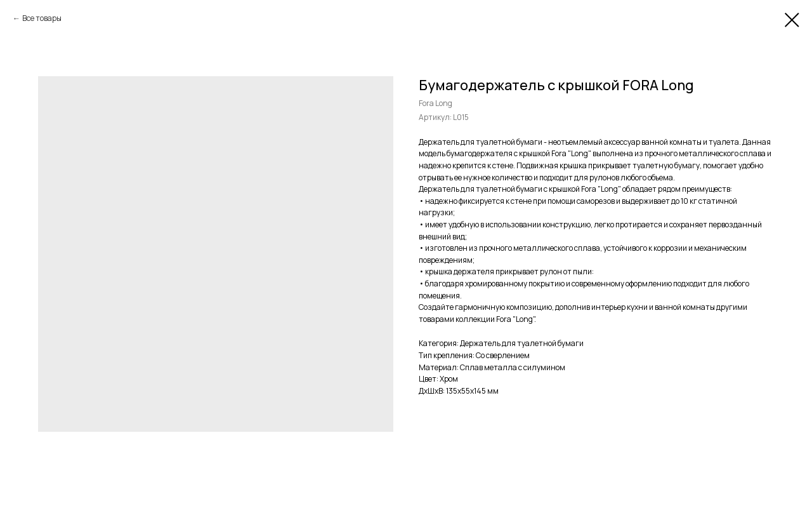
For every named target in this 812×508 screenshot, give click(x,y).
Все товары (42, 18)
